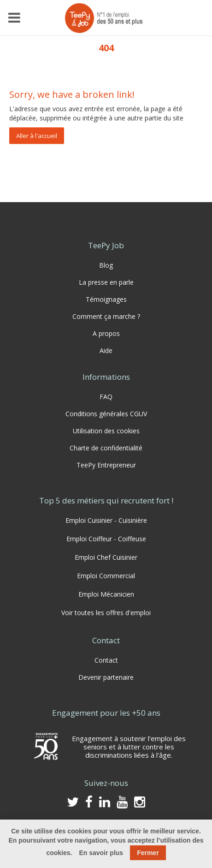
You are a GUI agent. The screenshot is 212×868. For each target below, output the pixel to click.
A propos (106, 333)
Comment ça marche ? (106, 316)
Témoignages (106, 299)
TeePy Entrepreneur (106, 465)
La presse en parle (106, 282)
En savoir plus (101, 853)
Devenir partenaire (106, 677)
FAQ (106, 397)
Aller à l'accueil (37, 136)
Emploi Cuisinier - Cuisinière (106, 520)
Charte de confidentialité (106, 448)
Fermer (148, 853)
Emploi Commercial (106, 576)
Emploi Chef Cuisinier (106, 557)
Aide (106, 350)
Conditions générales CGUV (106, 414)
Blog (106, 265)
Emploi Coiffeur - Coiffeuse (106, 539)
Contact (106, 660)
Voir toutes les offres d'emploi (106, 613)
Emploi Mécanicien (106, 594)
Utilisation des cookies (106, 431)
